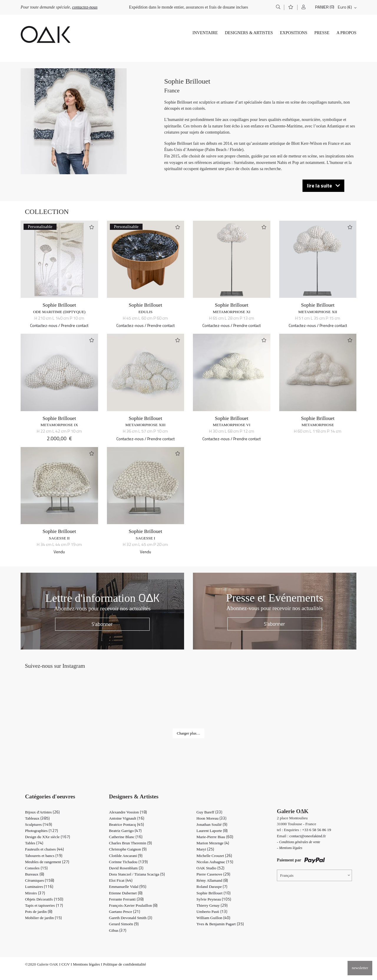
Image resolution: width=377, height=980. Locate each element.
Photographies (42, 831)
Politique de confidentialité (124, 964)
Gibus (118, 930)
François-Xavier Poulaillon (133, 905)
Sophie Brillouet (59, 305)
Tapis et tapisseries (44, 905)
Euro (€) (345, 7)
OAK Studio (210, 868)
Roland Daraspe (212, 887)
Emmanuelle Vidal (128, 887)
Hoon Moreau (211, 818)
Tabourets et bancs (44, 856)
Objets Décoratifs (44, 899)
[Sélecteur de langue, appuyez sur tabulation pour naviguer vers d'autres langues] (314, 875)
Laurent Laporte (212, 831)
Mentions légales (86, 964)
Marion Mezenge (213, 843)
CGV (66, 964)
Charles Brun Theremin (130, 843)
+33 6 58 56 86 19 (317, 830)
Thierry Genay (212, 905)
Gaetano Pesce (125, 912)
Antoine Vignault (127, 818)
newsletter (360, 968)
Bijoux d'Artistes (42, 812)
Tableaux (37, 818)
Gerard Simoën (124, 924)
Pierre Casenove (213, 874)
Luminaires (39, 887)
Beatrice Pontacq (127, 824)
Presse (322, 33)
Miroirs (35, 893)
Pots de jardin (39, 912)
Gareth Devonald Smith (131, 918)
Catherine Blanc (126, 837)
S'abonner (102, 624)
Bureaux (35, 874)
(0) (332, 7)
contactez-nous (85, 7)
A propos (346, 33)
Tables (34, 843)
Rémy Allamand (212, 880)
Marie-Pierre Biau (215, 837)
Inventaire (205, 33)
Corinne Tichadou (128, 862)
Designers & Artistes (249, 33)
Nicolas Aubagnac (215, 862)
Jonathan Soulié (212, 824)
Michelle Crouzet (214, 856)
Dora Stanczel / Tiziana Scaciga (137, 874)
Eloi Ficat (121, 880)
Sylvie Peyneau (214, 899)
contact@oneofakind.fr (308, 836)
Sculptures (39, 824)
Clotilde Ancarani (126, 856)
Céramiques (40, 880)
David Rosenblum (126, 868)
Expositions (294, 33)
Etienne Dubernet (126, 893)
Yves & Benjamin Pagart (220, 924)
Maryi (205, 849)
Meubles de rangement (47, 862)
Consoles (36, 868)
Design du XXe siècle (48, 837)
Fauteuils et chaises (44, 849)
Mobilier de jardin (43, 918)
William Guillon (213, 918)
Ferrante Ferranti (126, 899)
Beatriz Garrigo (125, 831)
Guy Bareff (209, 812)
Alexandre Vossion (128, 812)
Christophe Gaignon (128, 849)
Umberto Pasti (212, 912)
